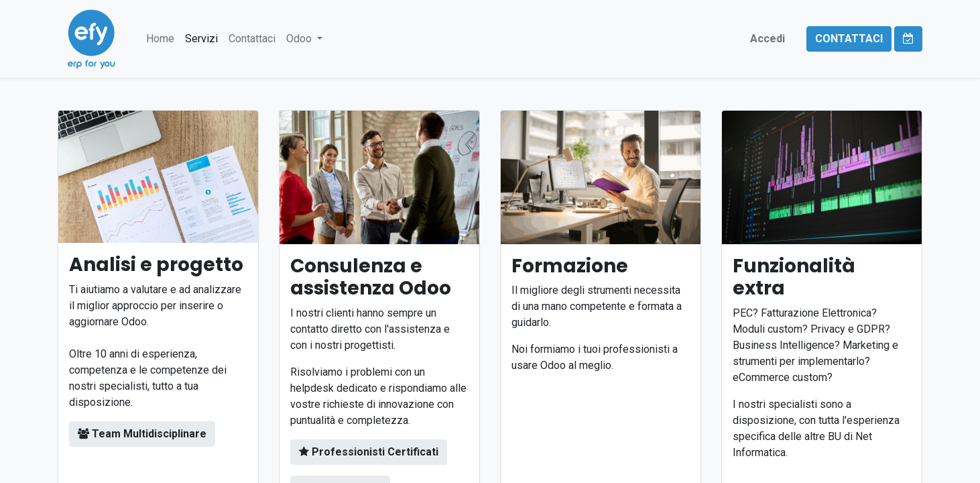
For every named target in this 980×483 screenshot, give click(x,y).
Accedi (768, 39)
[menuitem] (160, 39)
